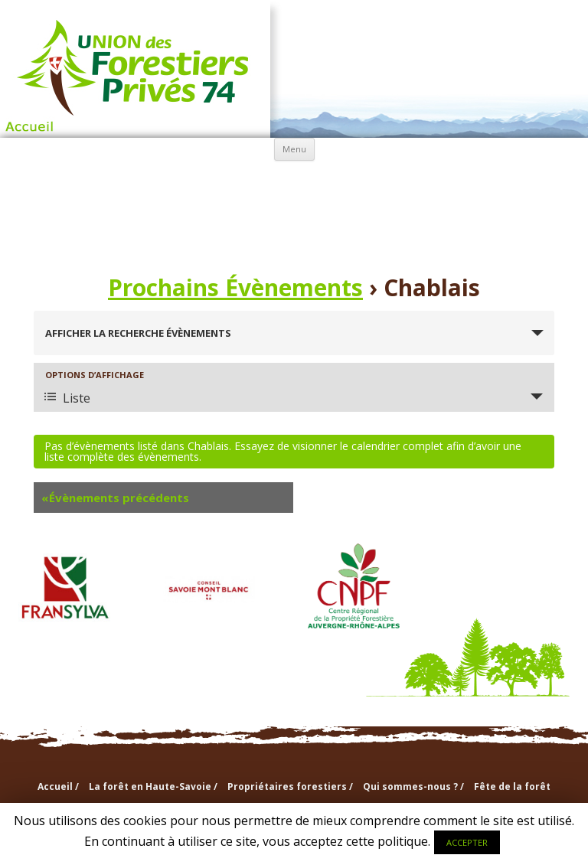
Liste (67, 398)
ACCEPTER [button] (467, 842)
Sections (397, 182)
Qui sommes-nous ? (294, 183)
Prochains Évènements (235, 287)
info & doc (500, 182)
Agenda (192, 219)
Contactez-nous (397, 219)
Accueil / (58, 786)
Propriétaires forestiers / (290, 786)
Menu (294, 149)
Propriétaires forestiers (191, 183)
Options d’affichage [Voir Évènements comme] (95, 375)
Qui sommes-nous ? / (413, 786)
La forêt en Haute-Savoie (89, 183)
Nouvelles (294, 219)
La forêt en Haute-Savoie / (153, 786)
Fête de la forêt (512, 786)
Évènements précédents (115, 498)
